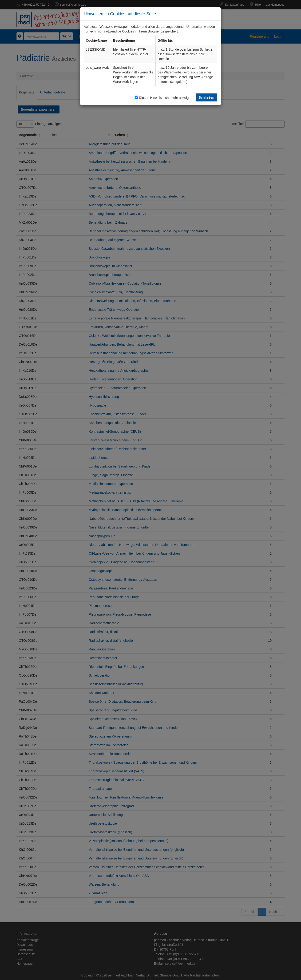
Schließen (206, 97)
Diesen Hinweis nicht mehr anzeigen (166, 98)
